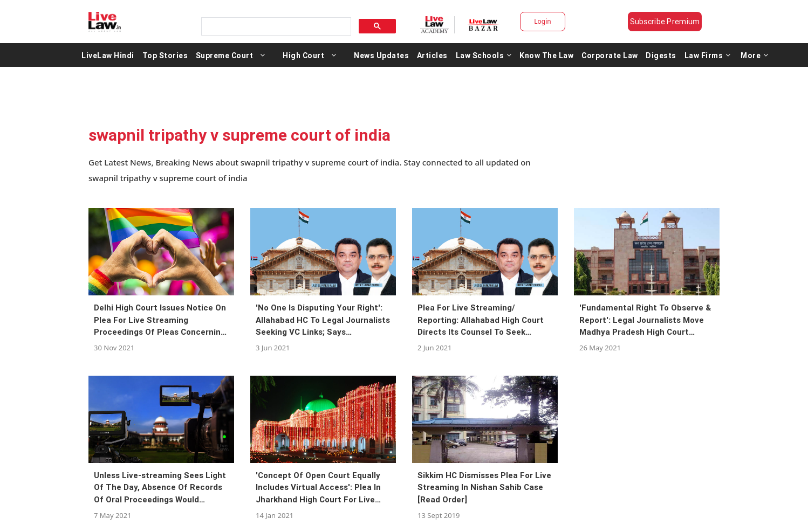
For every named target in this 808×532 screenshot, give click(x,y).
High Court (303, 55)
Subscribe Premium (665, 22)
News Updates (381, 55)
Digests (661, 55)
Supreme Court (225, 55)
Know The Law (546, 55)
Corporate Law (610, 55)
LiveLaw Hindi (108, 55)
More (755, 55)
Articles (432, 55)
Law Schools (484, 55)
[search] (275, 27)
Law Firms (708, 55)
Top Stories (165, 55)
